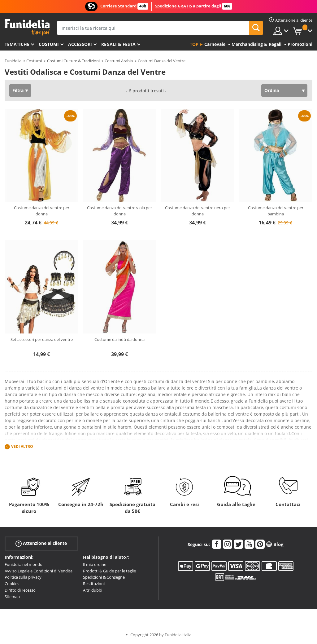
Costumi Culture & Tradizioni (73, 61)
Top (194, 44)
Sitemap (12, 597)
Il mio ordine (95, 564)
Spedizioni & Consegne (104, 577)
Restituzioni (94, 584)
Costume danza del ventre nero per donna (198, 211)
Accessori (80, 44)
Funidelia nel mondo (24, 564)
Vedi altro (22, 446)
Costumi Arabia (119, 61)
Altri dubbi (93, 590)
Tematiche (17, 44)
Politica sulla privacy (23, 577)
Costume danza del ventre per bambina (276, 211)
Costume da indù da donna (119, 339)
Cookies (12, 584)
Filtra (18, 90)
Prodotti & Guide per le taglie (109, 571)
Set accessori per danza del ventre (42, 339)
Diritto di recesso (20, 590)
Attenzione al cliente (41, 543)
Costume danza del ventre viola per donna (119, 211)
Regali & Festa (118, 44)
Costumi (49, 44)
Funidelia (13, 61)
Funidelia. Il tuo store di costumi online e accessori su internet (27, 27)
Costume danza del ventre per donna (42, 211)
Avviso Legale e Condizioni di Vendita (39, 571)
